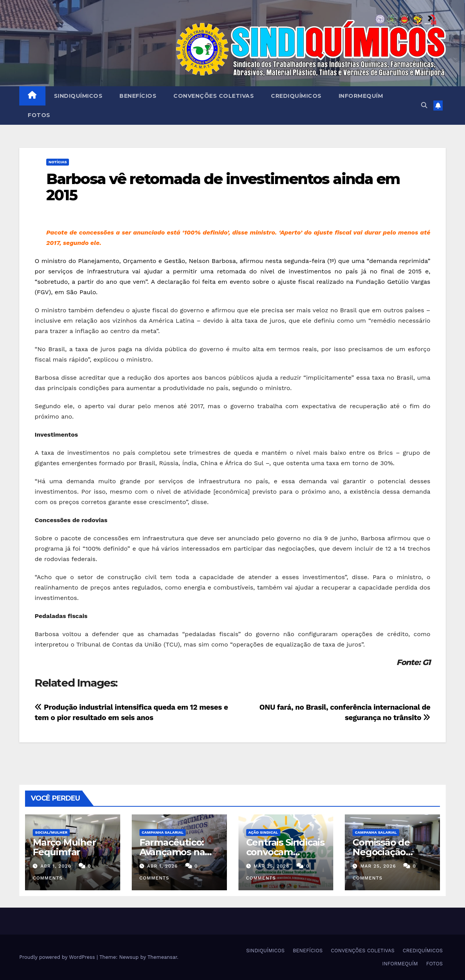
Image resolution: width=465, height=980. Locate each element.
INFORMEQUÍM (361, 96)
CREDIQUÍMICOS (296, 96)
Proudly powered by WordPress (58, 957)
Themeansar (162, 957)
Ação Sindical (263, 832)
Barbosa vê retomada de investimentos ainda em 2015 (223, 187)
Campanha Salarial (163, 832)
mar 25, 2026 (271, 866)
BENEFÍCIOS (138, 96)
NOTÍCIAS (58, 162)
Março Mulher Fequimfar (64, 847)
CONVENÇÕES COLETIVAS (214, 96)
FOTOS (39, 115)
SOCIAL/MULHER (51, 832)
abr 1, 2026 (56, 866)
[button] (424, 105)
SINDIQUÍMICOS (78, 96)
